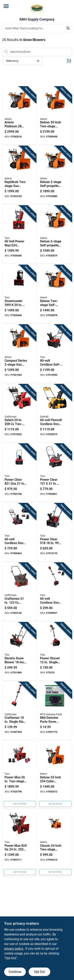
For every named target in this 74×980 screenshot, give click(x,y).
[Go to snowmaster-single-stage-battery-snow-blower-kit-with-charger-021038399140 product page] (19, 294)
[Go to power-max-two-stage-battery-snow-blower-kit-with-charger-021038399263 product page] (19, 775)
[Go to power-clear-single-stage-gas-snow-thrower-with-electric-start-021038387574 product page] (19, 473)
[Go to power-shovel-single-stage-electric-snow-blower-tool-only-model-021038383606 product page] (55, 651)
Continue (15, 972)
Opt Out (39, 972)
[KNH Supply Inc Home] (37, 9)
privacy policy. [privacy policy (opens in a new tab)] (14, 949)
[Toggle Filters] (69, 61)
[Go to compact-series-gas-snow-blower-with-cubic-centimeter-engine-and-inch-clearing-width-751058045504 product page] (19, 354)
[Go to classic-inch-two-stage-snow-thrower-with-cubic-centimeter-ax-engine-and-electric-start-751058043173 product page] (55, 843)
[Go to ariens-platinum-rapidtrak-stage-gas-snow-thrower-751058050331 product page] (19, 116)
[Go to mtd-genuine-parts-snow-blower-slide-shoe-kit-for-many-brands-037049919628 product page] (55, 711)
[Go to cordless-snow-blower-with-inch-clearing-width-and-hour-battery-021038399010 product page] (19, 532)
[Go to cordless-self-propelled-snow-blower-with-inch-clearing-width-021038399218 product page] (55, 354)
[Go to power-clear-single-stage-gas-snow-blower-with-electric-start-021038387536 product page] (55, 473)
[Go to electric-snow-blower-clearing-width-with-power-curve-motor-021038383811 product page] (19, 651)
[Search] (68, 28)
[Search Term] (37, 28)
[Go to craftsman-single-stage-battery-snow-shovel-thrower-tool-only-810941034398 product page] (19, 711)
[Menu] (6, 6)
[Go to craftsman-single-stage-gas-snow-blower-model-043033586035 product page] (19, 592)
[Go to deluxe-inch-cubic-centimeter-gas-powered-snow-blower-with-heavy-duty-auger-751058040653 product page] (55, 775)
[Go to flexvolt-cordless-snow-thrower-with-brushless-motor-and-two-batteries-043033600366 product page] (55, 413)
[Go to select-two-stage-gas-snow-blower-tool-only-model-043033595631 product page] (19, 413)
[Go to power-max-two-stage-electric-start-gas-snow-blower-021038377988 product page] (19, 843)
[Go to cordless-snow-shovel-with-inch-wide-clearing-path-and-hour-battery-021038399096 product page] (55, 592)
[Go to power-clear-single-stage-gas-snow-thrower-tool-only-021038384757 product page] (55, 532)
